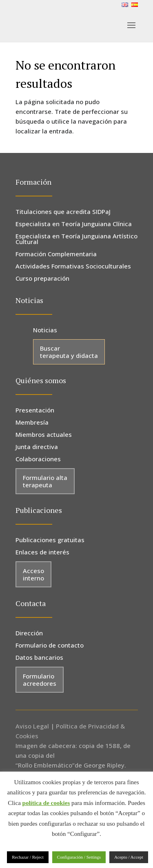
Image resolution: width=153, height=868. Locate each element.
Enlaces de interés (42, 553)
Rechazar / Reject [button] (28, 857)
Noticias (45, 330)
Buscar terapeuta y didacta (69, 352)
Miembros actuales (44, 435)
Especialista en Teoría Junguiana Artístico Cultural (76, 239)
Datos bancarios (39, 658)
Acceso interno (33, 574)
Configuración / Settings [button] (79, 857)
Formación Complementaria (56, 254)
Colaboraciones (38, 459)
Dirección (29, 634)
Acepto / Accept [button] (129, 857)
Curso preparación (42, 279)
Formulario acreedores (40, 680)
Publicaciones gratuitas (50, 540)
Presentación (35, 411)
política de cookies (46, 803)
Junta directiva (37, 447)
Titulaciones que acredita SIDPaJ (63, 212)
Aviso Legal (32, 726)
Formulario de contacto (50, 646)
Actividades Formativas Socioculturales (73, 267)
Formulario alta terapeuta (45, 481)
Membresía (32, 423)
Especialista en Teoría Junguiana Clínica (74, 224)
